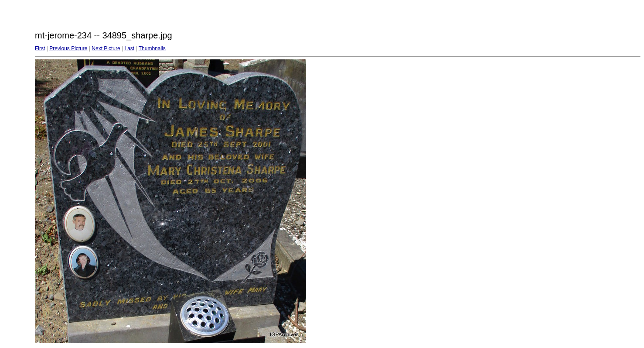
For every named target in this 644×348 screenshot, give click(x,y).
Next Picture (106, 48)
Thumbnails (152, 48)
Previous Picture (68, 48)
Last (129, 48)
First (40, 48)
